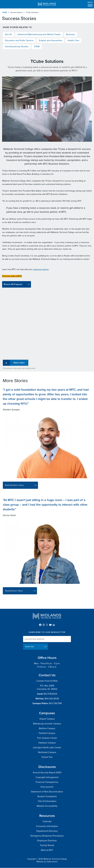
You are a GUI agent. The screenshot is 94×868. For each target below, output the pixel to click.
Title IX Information (47, 801)
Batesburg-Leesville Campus (47, 724)
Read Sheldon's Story (14, 488)
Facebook (40, 625)
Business (70, 34)
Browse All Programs (13, 284)
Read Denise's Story (14, 594)
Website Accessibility (47, 806)
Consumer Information (47, 826)
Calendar (47, 821)
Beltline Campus (47, 728)
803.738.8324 (50, 694)
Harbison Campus (47, 743)
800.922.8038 (52, 699)
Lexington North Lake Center (47, 748)
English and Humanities (51, 40)
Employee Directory (47, 841)
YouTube (50, 625)
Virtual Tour (47, 757)
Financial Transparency (47, 782)
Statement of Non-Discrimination (47, 792)
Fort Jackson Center (47, 738)
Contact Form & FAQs (47, 681)
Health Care (73, 40)
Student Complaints (47, 796)
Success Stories (16, 12)
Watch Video (19, 363)
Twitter (47, 625)
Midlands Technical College (47, 4)
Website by (47, 862)
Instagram (44, 625)
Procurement (47, 787)
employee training (41, 269)
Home (5, 12)
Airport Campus (47, 719)
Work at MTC (47, 850)
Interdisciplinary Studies (17, 47)
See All (8, 34)
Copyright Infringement (47, 777)
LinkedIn (54, 625)
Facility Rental (47, 845)
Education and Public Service (19, 40)
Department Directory (47, 831)
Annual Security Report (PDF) (47, 773)
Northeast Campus (47, 752)
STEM (37, 47)
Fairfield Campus (47, 733)
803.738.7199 (55, 703)
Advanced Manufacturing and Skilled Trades (39, 34)
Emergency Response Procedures (47, 836)
